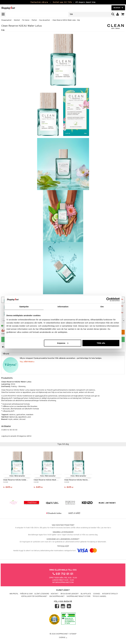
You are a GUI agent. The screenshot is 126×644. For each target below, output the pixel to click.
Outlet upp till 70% (62, 2)
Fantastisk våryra (39, 2)
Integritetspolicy (110, 594)
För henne (26, 20)
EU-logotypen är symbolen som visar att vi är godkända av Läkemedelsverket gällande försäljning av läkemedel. (63, 540)
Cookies (97, 594)
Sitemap (73, 634)
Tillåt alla (101, 343)
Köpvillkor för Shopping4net (34, 596)
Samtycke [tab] (24, 307)
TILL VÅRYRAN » (27, 362)
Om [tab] (102, 307)
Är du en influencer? (70, 594)
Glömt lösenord (42, 594)
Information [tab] (63, 307)
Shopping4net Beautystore (79, 596)
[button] (123, 14)
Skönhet (17, 20)
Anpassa (63, 343)
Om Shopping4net (57, 596)
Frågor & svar (26, 594)
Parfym (34, 20)
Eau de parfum (45, 20)
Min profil (14, 594)
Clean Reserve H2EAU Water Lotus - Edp (66, 20)
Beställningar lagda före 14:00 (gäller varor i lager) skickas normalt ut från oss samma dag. (63, 533)
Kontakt (55, 594)
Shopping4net (6, 20)
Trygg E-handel (99, 596)
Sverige (63, 638)
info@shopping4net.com (63, 583)
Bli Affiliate (86, 594)
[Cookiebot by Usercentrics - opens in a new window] (108, 299)
